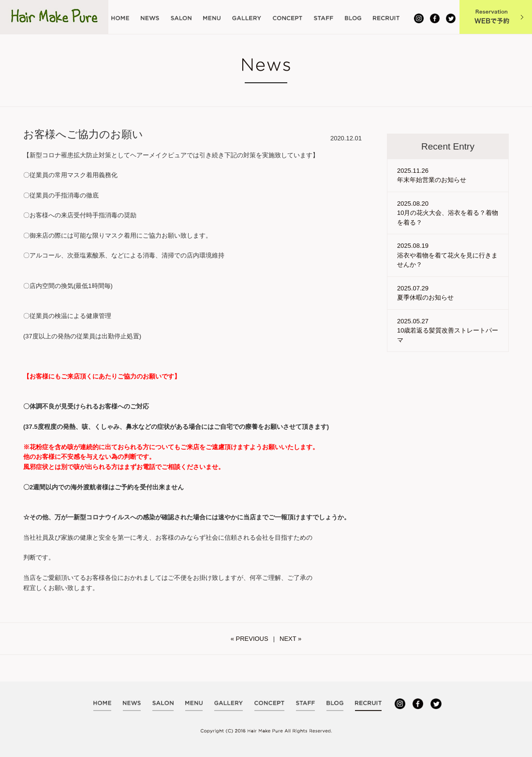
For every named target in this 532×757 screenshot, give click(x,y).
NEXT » (290, 639)
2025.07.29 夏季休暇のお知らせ (425, 293)
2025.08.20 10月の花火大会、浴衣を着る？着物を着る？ (448, 213)
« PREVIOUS (250, 639)
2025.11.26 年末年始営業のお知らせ (432, 175)
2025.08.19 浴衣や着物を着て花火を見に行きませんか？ (447, 255)
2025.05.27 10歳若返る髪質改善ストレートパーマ (448, 331)
